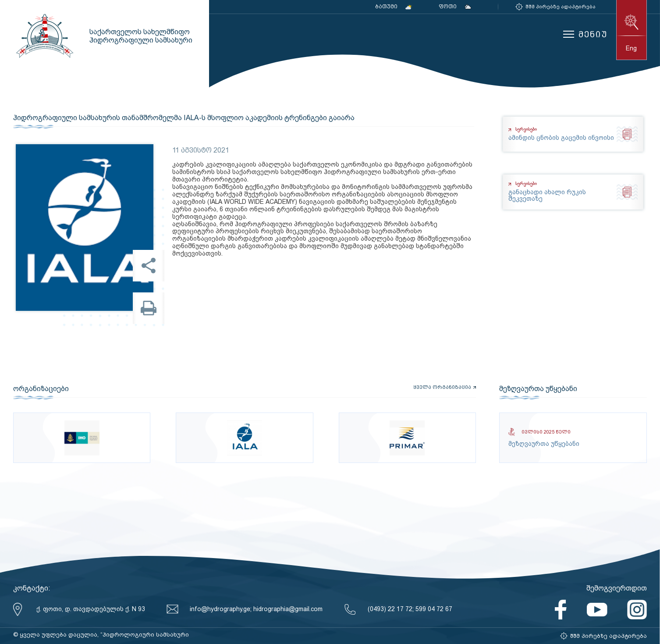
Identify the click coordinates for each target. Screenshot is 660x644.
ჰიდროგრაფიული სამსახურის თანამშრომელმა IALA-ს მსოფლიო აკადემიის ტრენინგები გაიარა (184, 118)
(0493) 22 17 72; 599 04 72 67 (410, 609)
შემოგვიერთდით (617, 588)
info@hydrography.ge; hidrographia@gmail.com (256, 609)
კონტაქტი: (32, 588)
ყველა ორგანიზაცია (442, 388)
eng (631, 48)
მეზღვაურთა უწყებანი (538, 389)
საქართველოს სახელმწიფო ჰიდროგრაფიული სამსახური (44, 36)
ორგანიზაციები (41, 389)
